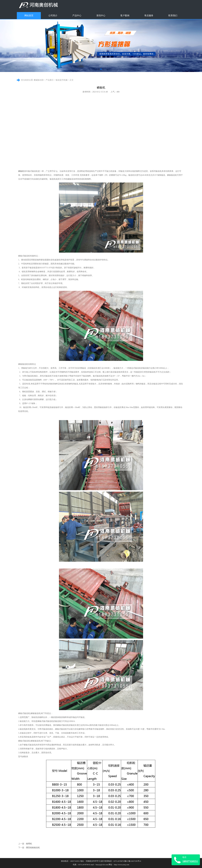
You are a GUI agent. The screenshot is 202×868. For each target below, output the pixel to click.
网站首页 (29, 15)
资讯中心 (101, 15)
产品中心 (77, 15)
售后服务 (149, 15)
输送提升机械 (62, 80)
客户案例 (125, 15)
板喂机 (29, 844)
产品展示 (50, 80)
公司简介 (53, 15)
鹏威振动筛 (39, 80)
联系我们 (173, 15)
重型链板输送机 (33, 848)
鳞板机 (21, 171)
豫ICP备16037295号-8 (133, 861)
